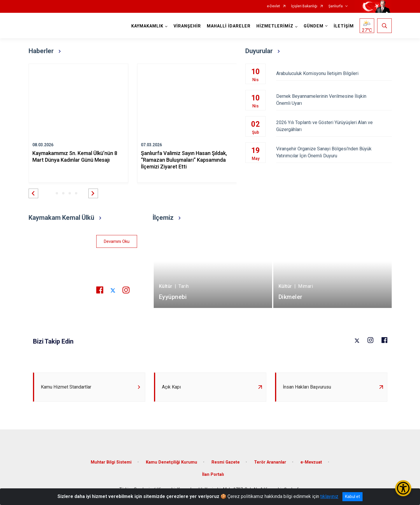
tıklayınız (329, 496)
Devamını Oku (117, 241)
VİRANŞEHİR (187, 26)
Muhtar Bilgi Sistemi (111, 462)
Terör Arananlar (270, 462)
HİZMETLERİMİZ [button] (275, 26)
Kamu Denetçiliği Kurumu (171, 462)
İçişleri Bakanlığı (304, 6)
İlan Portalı (213, 474)
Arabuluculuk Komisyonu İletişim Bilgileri (334, 73)
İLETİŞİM (344, 26)
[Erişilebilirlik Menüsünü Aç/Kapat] (403, 488)
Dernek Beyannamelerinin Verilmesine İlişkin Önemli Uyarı (334, 100)
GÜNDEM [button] (314, 26)
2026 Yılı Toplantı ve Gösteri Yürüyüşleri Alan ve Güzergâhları (334, 126)
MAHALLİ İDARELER (229, 26)
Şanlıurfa (336, 6)
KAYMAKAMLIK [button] (147, 26)
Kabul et (352, 497)
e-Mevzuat (311, 462)
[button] (33, 193)
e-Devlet (273, 6)
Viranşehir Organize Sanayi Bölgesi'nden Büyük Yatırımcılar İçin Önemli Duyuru (334, 152)
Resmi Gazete (226, 462)
